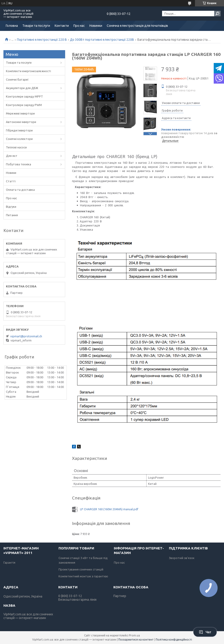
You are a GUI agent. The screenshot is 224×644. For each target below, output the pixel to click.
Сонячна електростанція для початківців (137, 26)
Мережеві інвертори (20, 113)
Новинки (96, 26)
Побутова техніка (19, 164)
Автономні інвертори (21, 122)
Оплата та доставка (20, 190)
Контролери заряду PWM (24, 105)
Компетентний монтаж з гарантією (83, 576)
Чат (205, 632)
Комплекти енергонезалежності (28, 71)
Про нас (79, 26)
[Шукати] (217, 14)
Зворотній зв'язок (182, 558)
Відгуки (11, 207)
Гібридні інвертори (19, 130)
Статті (11, 181)
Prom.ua (134, 635)
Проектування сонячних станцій (81, 569)
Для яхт (12, 156)
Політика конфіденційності (174, 640)
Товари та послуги (36, 26)
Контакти (62, 26)
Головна (12, 26)
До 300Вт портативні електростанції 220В (102, 40)
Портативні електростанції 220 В (42, 40)
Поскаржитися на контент (136, 640)
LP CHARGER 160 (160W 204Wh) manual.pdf (109, 509)
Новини (11, 173)
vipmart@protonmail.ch (26, 336)
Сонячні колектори (19, 139)
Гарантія (9, 562)
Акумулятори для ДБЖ (22, 88)
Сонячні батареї (17, 79)
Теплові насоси (16, 147)
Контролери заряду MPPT (24, 96)
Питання (12, 215)
